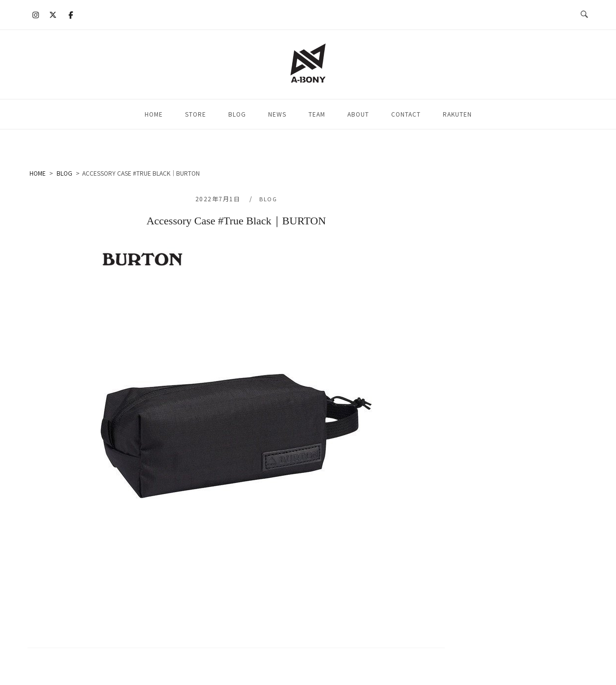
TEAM (317, 114)
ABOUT (358, 114)
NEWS (277, 114)
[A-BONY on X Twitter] (53, 15)
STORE (196, 114)
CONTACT (406, 114)
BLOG (237, 114)
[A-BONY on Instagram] (36, 15)
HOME (154, 114)
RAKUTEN (457, 114)
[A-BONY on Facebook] (70, 15)
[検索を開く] (584, 15)
